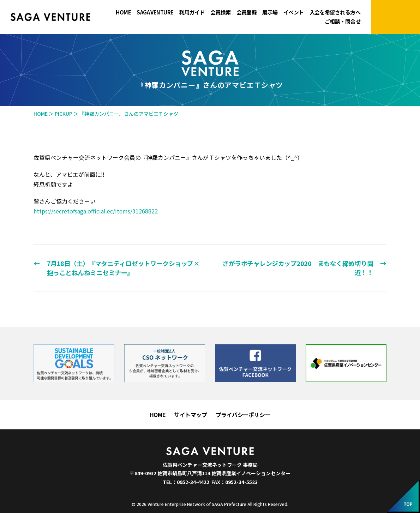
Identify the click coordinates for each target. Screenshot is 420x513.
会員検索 (221, 12)
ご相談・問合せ (343, 22)
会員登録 (247, 12)
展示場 (270, 12)
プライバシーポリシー (243, 415)
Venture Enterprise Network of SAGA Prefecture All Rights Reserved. (218, 504)
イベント (294, 12)
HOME (123, 12)
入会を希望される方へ (335, 12)
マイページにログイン (395, 17)
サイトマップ (190, 415)
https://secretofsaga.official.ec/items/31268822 (96, 211)
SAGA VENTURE (155, 12)
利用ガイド (192, 12)
